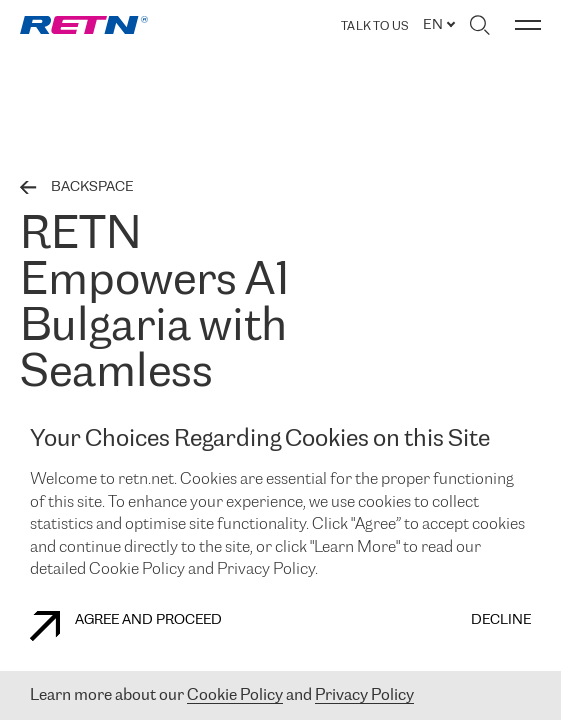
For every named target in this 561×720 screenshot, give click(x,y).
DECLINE (501, 620)
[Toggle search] (479, 25)
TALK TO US (374, 26)
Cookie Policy (235, 695)
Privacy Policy (364, 695)
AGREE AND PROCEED (126, 626)
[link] (84, 25)
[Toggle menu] (528, 25)
